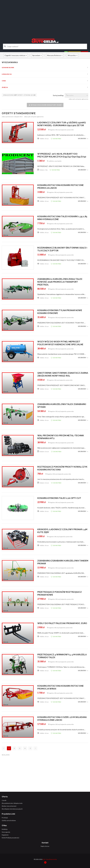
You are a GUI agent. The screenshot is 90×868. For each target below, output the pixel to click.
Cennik (4, 800)
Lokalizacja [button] (7, 74)
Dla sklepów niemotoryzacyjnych (12, 809)
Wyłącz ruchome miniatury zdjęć (45, 105)
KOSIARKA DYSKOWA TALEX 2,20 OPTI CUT (59, 498)
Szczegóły (83, 139)
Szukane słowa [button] (8, 67)
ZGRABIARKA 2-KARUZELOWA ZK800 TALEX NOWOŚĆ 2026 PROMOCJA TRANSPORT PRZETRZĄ (60, 282)
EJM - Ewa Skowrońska (50, 859)
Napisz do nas (45, 846)
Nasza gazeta (6, 832)
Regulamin (5, 835)
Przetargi (5, 818)
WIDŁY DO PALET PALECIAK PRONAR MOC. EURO (62, 623)
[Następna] (35, 748)
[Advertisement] (45, 17)
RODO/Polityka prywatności (10, 838)
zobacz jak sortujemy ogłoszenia (78, 99)
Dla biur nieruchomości (9, 806)
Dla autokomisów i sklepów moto (12, 803)
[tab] (45, 68)
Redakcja (5, 829)
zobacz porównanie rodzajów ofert (12, 117)
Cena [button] (4, 81)
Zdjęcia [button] (5, 87)
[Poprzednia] (4, 748)
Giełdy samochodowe (9, 820)
